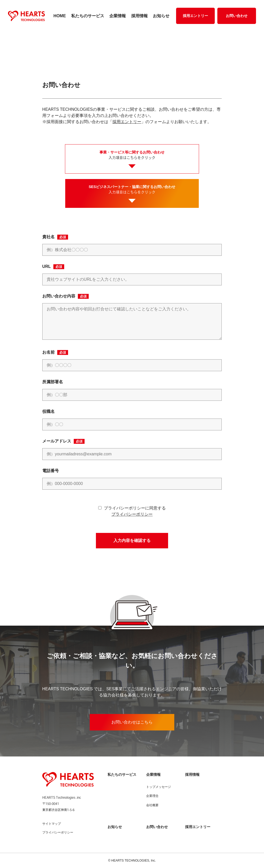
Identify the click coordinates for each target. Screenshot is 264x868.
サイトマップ (52, 824)
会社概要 (152, 805)
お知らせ (161, 16)
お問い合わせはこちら (132, 722)
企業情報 (118, 16)
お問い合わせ (237, 16)
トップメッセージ (159, 787)
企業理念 (152, 796)
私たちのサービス (88, 16)
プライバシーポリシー (132, 514)
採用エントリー (195, 16)
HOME (60, 16)
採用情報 (139, 16)
